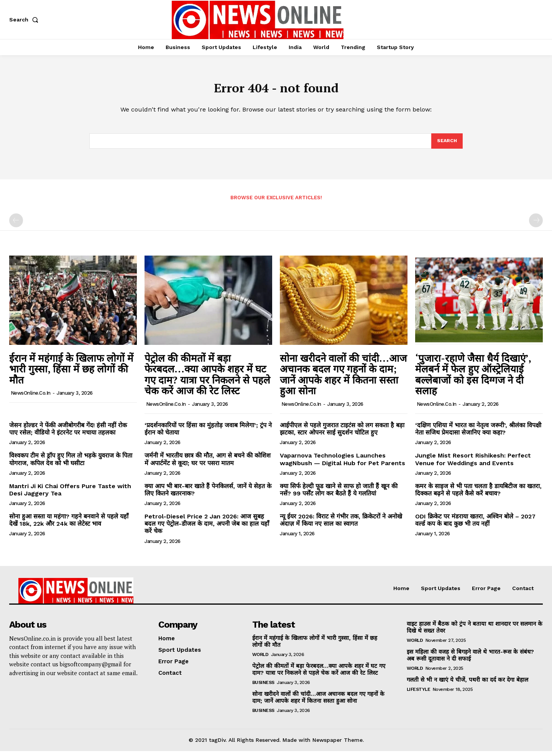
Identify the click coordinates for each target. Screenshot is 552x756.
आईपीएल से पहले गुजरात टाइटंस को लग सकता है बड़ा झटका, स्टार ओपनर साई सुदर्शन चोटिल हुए (342, 434)
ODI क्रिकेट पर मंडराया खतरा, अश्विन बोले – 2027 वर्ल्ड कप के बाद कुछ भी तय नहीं (475, 525)
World (260, 659)
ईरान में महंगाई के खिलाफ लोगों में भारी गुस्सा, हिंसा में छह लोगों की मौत (71, 374)
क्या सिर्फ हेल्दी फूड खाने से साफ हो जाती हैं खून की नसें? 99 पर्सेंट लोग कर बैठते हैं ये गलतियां (339, 495)
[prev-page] (16, 225)
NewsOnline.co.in (31, 398)
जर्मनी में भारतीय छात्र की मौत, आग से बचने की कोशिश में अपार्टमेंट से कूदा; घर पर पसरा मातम (208, 464)
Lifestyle (419, 694)
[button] (25, 20)
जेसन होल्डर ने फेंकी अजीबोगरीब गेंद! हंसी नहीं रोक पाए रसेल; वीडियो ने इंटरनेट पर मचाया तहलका (68, 434)
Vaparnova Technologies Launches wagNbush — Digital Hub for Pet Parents (343, 464)
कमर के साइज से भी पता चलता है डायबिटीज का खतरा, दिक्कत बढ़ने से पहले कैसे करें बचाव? (478, 495)
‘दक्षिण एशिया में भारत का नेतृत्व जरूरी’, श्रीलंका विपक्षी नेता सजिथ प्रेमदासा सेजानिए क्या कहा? (478, 434)
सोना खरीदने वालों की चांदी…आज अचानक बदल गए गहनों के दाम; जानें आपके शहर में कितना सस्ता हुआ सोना (343, 379)
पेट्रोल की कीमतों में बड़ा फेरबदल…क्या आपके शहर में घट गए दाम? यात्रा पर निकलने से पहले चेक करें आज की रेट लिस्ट (207, 379)
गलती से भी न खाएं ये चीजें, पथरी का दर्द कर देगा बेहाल (467, 685)
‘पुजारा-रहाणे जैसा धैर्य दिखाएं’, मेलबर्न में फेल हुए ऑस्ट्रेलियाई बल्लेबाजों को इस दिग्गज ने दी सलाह (473, 379)
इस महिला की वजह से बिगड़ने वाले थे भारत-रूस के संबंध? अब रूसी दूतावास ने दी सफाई (470, 660)
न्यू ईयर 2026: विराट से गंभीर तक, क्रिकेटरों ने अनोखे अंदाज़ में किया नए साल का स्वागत (341, 525)
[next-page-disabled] (536, 225)
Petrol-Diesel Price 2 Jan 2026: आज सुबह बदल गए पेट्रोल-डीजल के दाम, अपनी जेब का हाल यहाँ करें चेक (207, 529)
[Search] (447, 145)
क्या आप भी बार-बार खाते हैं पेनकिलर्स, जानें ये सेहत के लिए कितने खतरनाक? (208, 495)
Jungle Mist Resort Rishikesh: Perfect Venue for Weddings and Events (473, 464)
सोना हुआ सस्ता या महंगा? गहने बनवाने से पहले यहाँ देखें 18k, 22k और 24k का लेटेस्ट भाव (69, 525)
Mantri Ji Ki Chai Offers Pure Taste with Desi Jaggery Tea (70, 495)
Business (263, 687)
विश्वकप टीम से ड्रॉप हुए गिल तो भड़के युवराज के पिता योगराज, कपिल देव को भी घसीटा (71, 464)
